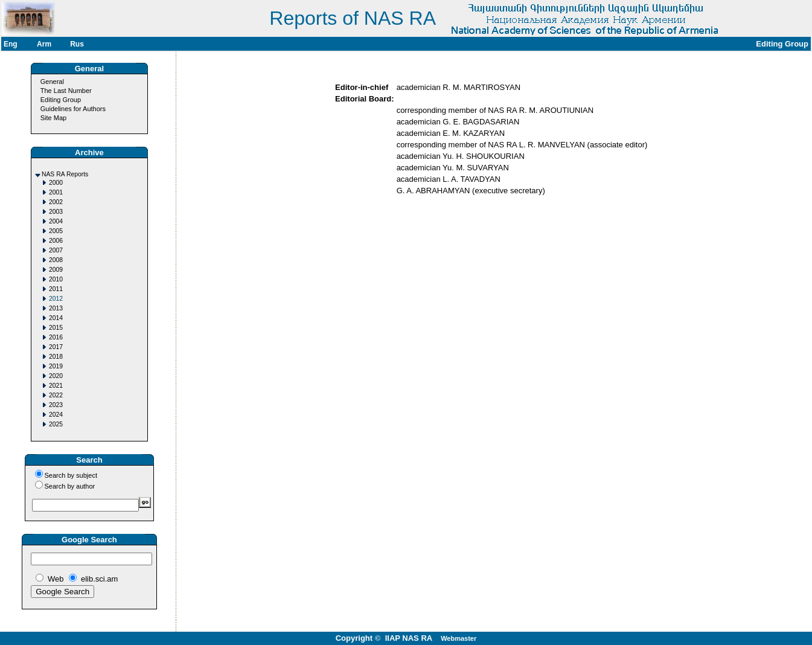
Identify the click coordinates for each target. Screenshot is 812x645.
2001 (56, 192)
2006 (56, 241)
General (52, 82)
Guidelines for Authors (73, 109)
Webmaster (459, 638)
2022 (56, 395)
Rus (77, 44)
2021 (56, 386)
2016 (56, 337)
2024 (56, 415)
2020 (56, 376)
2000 (56, 183)
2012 (56, 299)
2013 (56, 308)
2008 (56, 260)
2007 (56, 250)
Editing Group (61, 100)
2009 (56, 270)
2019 (56, 366)
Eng (11, 44)
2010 (56, 279)
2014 (56, 318)
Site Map (53, 118)
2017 (56, 347)
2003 (56, 212)
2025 (56, 424)
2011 (56, 289)
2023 (56, 405)
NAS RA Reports (65, 174)
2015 (56, 328)
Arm (44, 44)
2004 (56, 221)
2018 (56, 357)
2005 (56, 231)
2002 (56, 202)
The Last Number (66, 91)
